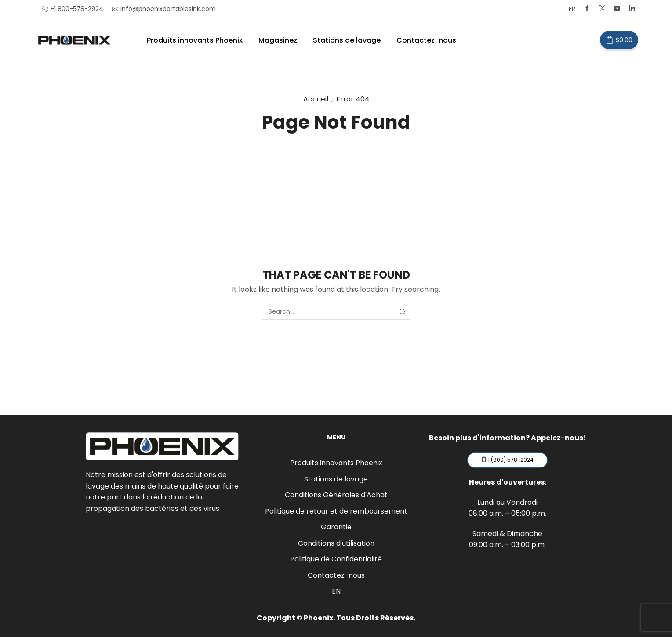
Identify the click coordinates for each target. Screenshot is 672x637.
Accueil (316, 99)
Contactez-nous (426, 40)
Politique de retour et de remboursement (336, 511)
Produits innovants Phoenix (195, 40)
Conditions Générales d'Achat (336, 495)
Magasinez (278, 40)
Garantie (336, 527)
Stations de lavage (347, 40)
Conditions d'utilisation (336, 543)
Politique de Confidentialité (336, 559)
